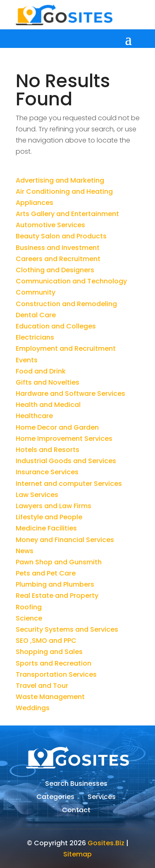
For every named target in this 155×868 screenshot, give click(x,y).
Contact (76, 811)
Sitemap (77, 854)
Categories (55, 798)
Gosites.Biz (106, 843)
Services (102, 798)
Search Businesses (76, 785)
